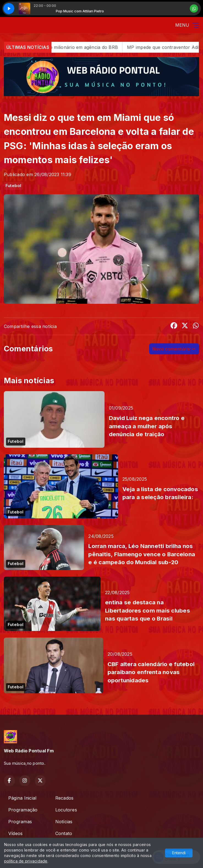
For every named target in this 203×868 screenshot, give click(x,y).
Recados (65, 798)
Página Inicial (22, 798)
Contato (64, 833)
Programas (20, 822)
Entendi (179, 853)
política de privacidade (26, 861)
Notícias (64, 822)
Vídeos (15, 833)
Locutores (66, 810)
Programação (23, 810)
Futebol (13, 186)
